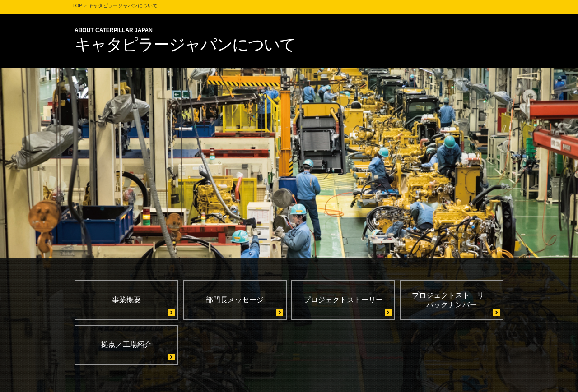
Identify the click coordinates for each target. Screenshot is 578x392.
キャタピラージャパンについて (123, 5)
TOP (77, 5)
